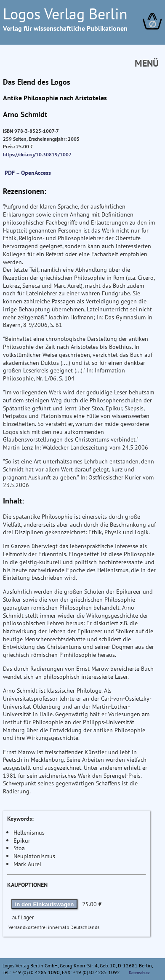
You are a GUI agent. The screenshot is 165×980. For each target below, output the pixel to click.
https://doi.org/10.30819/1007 (37, 154)
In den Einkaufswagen (45, 904)
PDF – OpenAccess (28, 173)
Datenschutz (139, 972)
